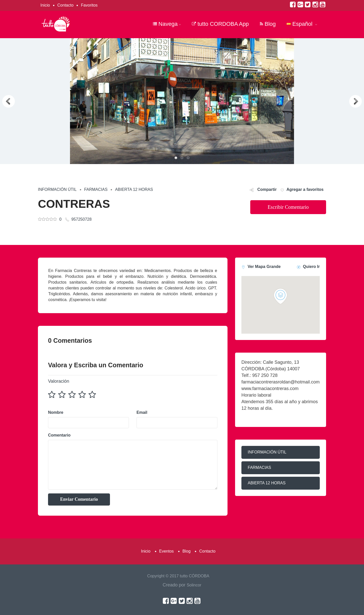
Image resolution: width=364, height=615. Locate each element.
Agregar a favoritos (305, 189)
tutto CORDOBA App (220, 24)
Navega (167, 24)
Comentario (59, 435)
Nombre (56, 412)
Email (142, 412)
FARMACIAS (96, 189)
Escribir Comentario (288, 207)
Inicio (45, 5)
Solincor (194, 585)
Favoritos (89, 5)
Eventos (167, 551)
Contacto (65, 5)
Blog (268, 24)
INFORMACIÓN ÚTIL (57, 189)
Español (302, 24)
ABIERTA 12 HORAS (134, 189)
